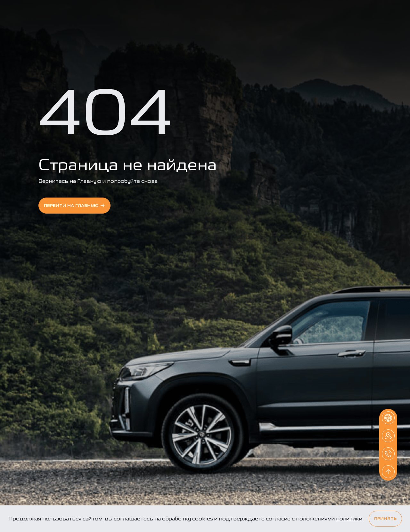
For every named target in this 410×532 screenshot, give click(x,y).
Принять (385, 519)
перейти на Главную (74, 206)
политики (349, 519)
